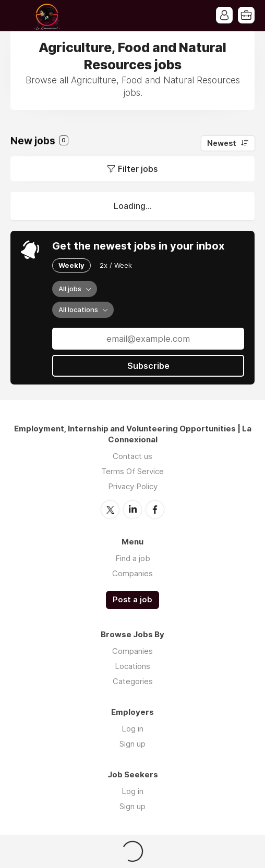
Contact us (132, 456)
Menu (18, 16)
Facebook (155, 510)
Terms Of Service (132, 471)
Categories (133, 681)
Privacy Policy (133, 486)
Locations (132, 666)
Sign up (132, 744)
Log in (132, 729)
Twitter (110, 510)
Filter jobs (138, 169)
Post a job (132, 600)
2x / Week (116, 265)
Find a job (133, 558)
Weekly (71, 265)
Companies (132, 573)
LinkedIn (132, 510)
